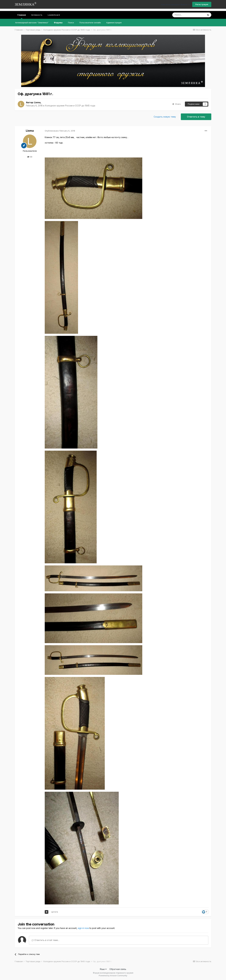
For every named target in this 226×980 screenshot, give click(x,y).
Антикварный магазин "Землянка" (32, 23)
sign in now (83, 928)
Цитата (55, 912)
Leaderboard (54, 15)
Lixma (37, 102)
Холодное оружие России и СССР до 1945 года (70, 106)
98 (30, 157)
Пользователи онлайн (90, 23)
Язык (103, 969)
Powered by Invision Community (113, 976)
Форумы (58, 23)
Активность (37, 15)
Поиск (71, 23)
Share (176, 104)
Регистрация (202, 4)
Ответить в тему (196, 117)
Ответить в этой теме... (45, 940)
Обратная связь (118, 969)
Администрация (114, 23)
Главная (22, 16)
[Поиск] (188, 15)
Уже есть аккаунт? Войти (175, 5)
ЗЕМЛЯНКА (26, 4)
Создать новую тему (165, 117)
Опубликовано (60, 131)
